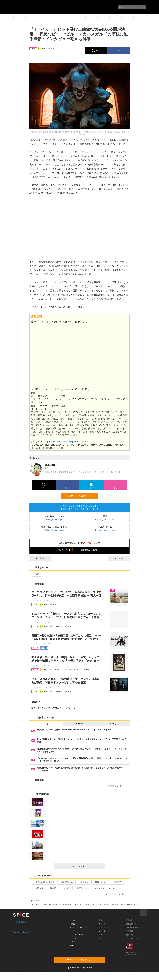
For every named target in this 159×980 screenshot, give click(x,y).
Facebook (22, 922)
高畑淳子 (117, 882)
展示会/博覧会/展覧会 (44, 882)
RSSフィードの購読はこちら (81, 496)
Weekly (79, 723)
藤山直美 (83, 882)
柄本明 (52, 888)
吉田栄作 (38, 888)
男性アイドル (100, 882)
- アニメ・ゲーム (77, 935)
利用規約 (129, 935)
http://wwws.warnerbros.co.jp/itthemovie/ (65, 441)
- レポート (102, 931)
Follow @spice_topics (54, 520)
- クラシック (75, 931)
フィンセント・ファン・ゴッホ (107, 888)
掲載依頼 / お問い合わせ (135, 927)
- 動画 (100, 920)
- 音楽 (73, 920)
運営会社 (129, 920)
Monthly (113, 723)
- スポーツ (74, 942)
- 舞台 (73, 924)
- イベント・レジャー (79, 927)
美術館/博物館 (66, 882)
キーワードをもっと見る (117, 894)
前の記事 (38, 558)
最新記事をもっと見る (118, 786)
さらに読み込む (88, 866)
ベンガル (66, 888)
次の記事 (121, 558)
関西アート (81, 888)
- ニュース (102, 924)
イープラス (35, 901)
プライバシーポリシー (135, 938)
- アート (74, 938)
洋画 (36, 574)
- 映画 (73, 945)
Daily (46, 723)
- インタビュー (103, 927)
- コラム (101, 935)
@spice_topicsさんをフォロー (26, 932)
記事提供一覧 (131, 924)
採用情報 (129, 931)
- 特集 (100, 938)
